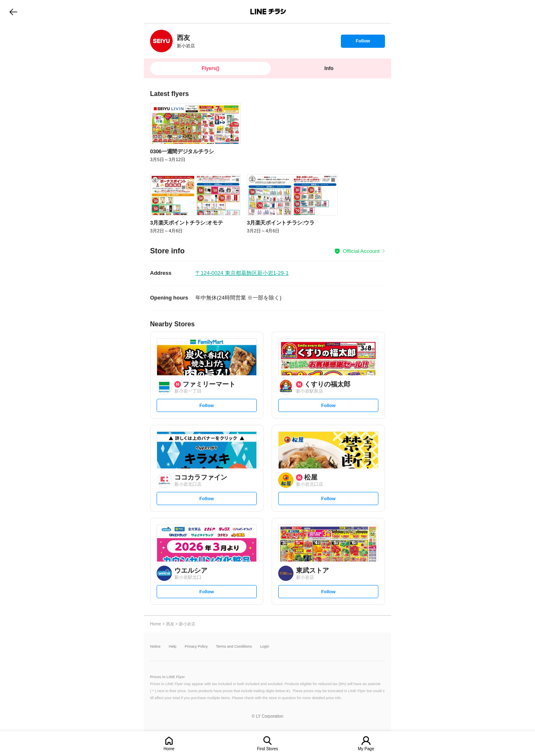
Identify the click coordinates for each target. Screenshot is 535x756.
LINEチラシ (268, 12)
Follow (363, 43)
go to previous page (13, 12)
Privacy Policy (196, 647)
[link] (161, 41)
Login (265, 647)
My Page (366, 749)
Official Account (361, 251)
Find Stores (267, 749)
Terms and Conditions (234, 647)
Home (169, 749)
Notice (155, 647)
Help (173, 647)
